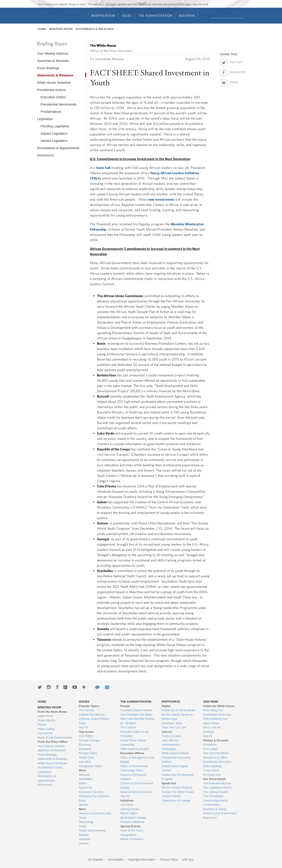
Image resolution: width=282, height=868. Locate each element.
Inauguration (128, 835)
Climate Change (89, 740)
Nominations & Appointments (58, 148)
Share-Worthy (46, 720)
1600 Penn (187, 16)
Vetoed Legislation (54, 141)
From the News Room (52, 712)
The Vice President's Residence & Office (216, 755)
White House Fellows (175, 753)
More (82, 770)
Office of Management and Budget (137, 760)
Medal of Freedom (132, 839)
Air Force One (212, 775)
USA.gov (188, 860)
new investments (161, 199)
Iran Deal (85, 762)
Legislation (45, 119)
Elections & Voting (215, 809)
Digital (166, 706)
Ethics (83, 783)
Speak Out (169, 783)
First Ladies (211, 749)
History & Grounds (216, 740)
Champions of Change (176, 800)
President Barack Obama (136, 710)
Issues (127, 16)
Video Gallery (46, 729)
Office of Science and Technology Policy (134, 768)
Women (84, 843)
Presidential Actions (51, 90)
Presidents (210, 745)
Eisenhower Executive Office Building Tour (217, 717)
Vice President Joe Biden (136, 715)
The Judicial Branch (216, 792)
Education (85, 749)
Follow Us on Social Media (179, 710)
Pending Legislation (55, 126)
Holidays (209, 732)
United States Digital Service (175, 768)
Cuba (82, 723)
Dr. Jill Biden (128, 723)
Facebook (234, 71)
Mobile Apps (170, 719)
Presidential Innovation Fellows (176, 760)
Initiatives (127, 800)
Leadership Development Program (178, 777)
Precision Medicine (132, 822)
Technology (86, 822)
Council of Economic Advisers (133, 777)
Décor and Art (212, 727)
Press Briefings (48, 68)
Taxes (83, 818)
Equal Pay (85, 787)
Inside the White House (219, 706)
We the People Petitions (177, 787)
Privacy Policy (169, 860)
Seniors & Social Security (95, 813)
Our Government (214, 779)
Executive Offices (132, 753)
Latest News (46, 716)
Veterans (84, 839)
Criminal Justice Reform (94, 719)
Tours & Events (171, 736)
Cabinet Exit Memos (92, 715)
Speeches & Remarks (53, 61)
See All (83, 727)
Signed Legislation (54, 133)
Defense (84, 775)
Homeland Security (91, 792)
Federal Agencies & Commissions (216, 803)
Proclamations (51, 112)
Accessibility (116, 860)
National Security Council (136, 792)
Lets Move (127, 805)
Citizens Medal (171, 796)
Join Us (167, 732)
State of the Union (132, 830)
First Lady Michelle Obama (137, 719)
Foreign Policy (88, 753)
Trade (83, 826)
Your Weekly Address (53, 53)
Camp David (211, 770)
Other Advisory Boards (135, 749)
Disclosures (46, 155)
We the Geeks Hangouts (177, 715)
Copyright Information (141, 860)
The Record (86, 710)
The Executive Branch (217, 783)
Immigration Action (91, 766)
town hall (103, 168)
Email (234, 81)
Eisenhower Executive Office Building (217, 764)
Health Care (86, 758)
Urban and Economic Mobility (92, 833)
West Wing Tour (213, 710)
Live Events (45, 733)
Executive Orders (53, 97)
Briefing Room (103, 16)
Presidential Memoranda (58, 104)
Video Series (211, 723)
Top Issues (86, 732)
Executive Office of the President (135, 734)
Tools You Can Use (174, 727)
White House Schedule (54, 82)
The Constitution (214, 796)
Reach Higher (129, 813)
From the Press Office (53, 742)
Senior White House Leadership (133, 743)
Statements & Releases (95, 29)
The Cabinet (128, 727)
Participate (171, 702)
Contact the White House (178, 792)
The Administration (155, 16)
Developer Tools (172, 723)
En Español (96, 860)
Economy (85, 745)
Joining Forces (130, 809)
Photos (42, 725)
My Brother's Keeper (133, 818)
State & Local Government (220, 813)
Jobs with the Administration (171, 743)
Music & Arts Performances (55, 738)
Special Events (130, 826)
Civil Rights (86, 736)
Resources (210, 818)
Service (84, 805)
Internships (169, 749)
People (125, 706)
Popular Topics (89, 706)
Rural (82, 800)
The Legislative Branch (218, 787)
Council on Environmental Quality (137, 786)
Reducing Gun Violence (94, 796)
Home (42, 29)
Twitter (234, 61)
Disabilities (86, 779)
